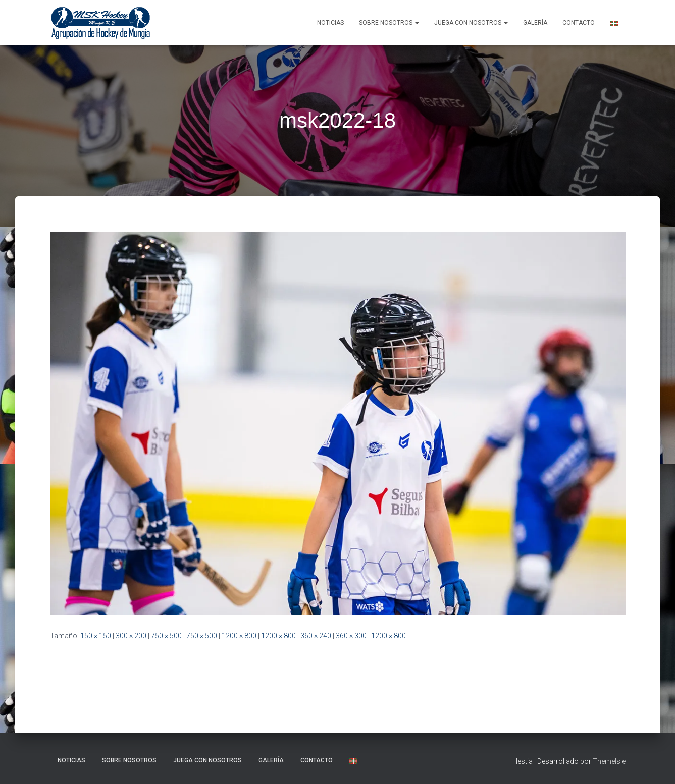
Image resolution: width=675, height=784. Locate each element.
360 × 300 (351, 636)
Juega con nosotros (471, 23)
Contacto (579, 23)
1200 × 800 (239, 636)
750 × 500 (166, 636)
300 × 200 (131, 636)
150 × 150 (96, 636)
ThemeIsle (609, 761)
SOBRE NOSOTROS (389, 23)
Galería (535, 23)
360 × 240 (316, 636)
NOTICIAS (330, 23)
